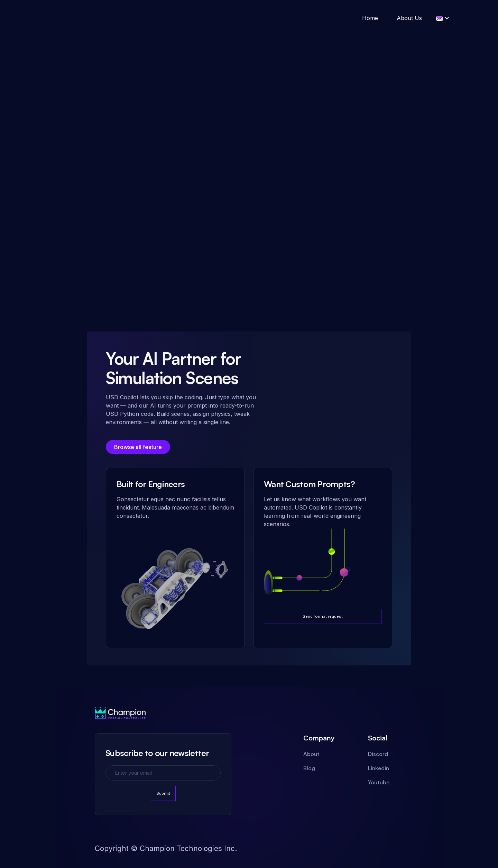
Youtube (379, 782)
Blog (309, 768)
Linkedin (379, 768)
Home (370, 18)
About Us (409, 18)
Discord (378, 754)
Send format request (323, 616)
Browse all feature (138, 447)
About (311, 754)
